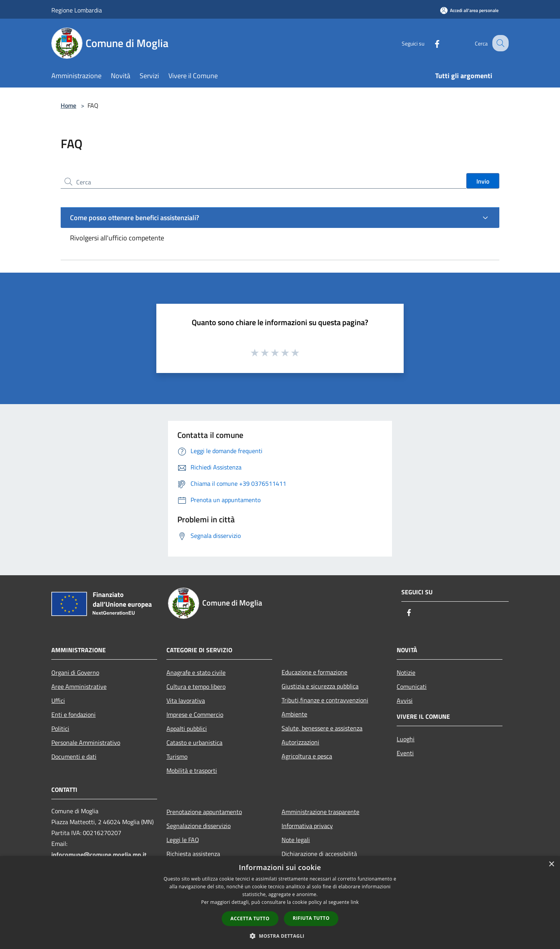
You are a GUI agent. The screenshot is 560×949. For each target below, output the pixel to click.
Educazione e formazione (314, 672)
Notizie (406, 672)
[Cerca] (499, 43)
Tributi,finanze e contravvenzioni (325, 700)
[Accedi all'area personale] (469, 10)
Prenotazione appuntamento (204, 812)
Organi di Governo (75, 672)
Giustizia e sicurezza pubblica (320, 686)
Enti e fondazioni (73, 714)
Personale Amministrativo (86, 742)
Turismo (177, 756)
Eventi (405, 753)
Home (68, 105)
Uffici (58, 700)
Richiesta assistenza (193, 854)
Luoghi (406, 739)
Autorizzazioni (300, 742)
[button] (280, 936)
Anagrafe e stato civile (196, 672)
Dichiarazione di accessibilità (319, 854)
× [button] (551, 864)
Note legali (296, 840)
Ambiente (294, 714)
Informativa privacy (307, 826)
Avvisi (405, 700)
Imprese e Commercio (195, 714)
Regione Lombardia (77, 10)
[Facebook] (430, 43)
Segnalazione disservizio (199, 826)
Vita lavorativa (186, 700)
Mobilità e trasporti (192, 770)
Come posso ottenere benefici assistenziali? (135, 218)
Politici (60, 728)
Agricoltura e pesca (307, 756)
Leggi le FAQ (183, 840)
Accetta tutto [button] (250, 918)
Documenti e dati (74, 756)
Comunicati (412, 686)
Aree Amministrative (79, 686)
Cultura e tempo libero (196, 686)
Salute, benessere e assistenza (322, 728)
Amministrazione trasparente (320, 812)
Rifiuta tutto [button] (311, 918)
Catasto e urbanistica (194, 742)
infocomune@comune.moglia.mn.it (99, 854)
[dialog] (280, 903)
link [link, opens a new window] (355, 902)
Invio (483, 181)
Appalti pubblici (187, 728)
